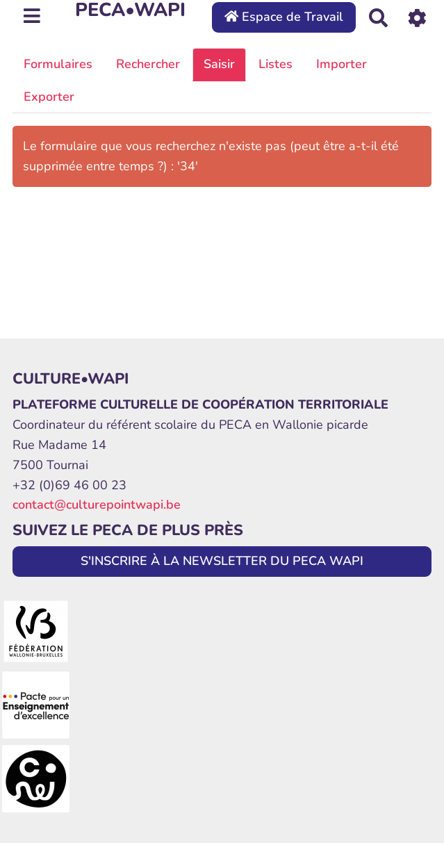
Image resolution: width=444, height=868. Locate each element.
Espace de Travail (284, 17)
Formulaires (58, 64)
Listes (276, 64)
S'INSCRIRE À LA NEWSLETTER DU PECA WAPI (222, 561)
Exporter (49, 97)
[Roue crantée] (417, 17)
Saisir (219, 64)
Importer (342, 64)
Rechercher (148, 64)
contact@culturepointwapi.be (97, 505)
